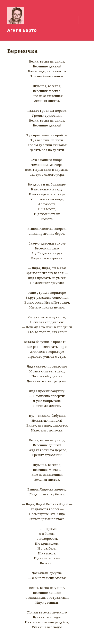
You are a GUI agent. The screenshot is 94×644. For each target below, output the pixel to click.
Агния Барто (22, 30)
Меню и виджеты (83, 24)
